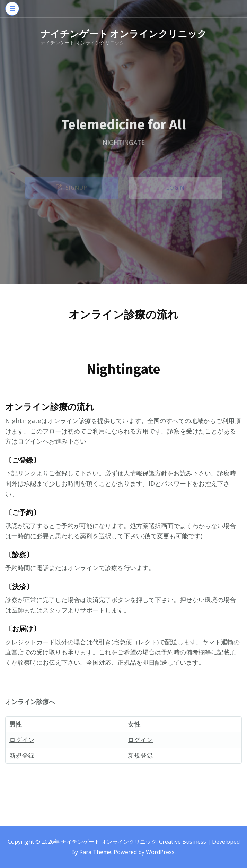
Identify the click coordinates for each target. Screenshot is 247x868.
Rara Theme (95, 852)
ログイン (30, 441)
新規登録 (22, 755)
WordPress (160, 852)
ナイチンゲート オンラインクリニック (124, 34)
